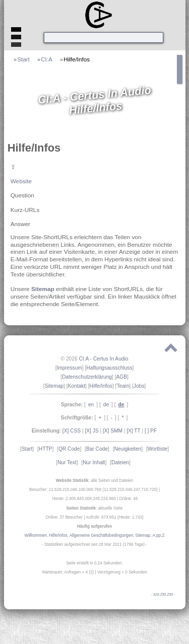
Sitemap (43, 289)
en (91, 405)
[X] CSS (72, 431)
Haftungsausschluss (109, 368)
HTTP (46, 449)
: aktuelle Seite (95, 508)
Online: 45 (128, 499)
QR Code (69, 449)
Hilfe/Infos (77, 59)
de (106, 405)
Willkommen (36, 535)
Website (21, 181)
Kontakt (77, 386)
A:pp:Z (158, 535)
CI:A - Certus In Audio (103, 359)
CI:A (47, 59)
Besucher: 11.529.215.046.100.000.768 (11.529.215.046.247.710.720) (93, 490)
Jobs (139, 386)
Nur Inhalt (94, 462)
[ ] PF (151, 431)
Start (23, 59)
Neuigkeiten (128, 449)
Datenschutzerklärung (87, 377)
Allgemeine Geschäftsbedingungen (101, 535)
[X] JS (91, 431)
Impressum (69, 368)
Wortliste (157, 449)
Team (123, 386)
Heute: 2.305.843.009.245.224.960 (84, 499)
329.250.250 (163, 595)
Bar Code (97, 449)
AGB (122, 377)
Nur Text (67, 462)
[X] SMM (113, 431)
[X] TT (133, 431)
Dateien (120, 462)
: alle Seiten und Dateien (95, 481)
